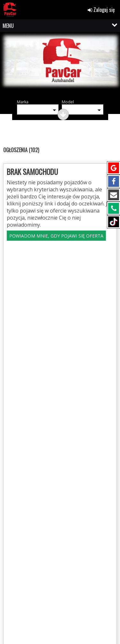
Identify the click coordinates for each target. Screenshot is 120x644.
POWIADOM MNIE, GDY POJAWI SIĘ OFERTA (56, 236)
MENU (8, 26)
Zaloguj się (101, 10)
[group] (60, 65)
